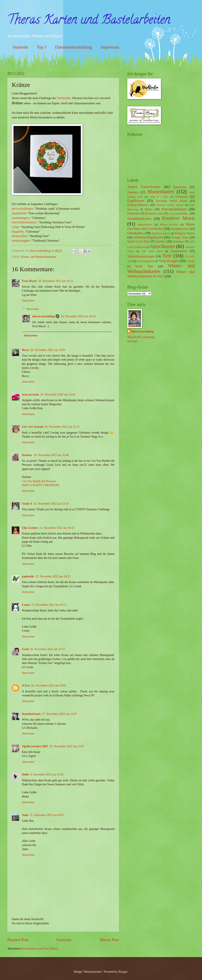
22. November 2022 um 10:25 (53, 576)
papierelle (28, 576)
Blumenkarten (161, 192)
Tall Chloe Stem (152, 251)
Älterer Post (109, 940)
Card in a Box (159, 197)
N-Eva (26, 686)
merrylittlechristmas (24, 222)
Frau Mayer (29, 281)
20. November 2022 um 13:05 (48, 350)
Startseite (20, 47)
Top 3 (41, 47)
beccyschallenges (22, 209)
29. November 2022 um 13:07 (67, 746)
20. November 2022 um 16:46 (51, 455)
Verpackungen (169, 261)
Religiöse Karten (185, 233)
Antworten (28, 301)
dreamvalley (19, 236)
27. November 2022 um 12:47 (59, 714)
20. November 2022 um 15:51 (62, 427)
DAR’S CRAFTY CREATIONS (41, 485)
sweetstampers (21, 218)
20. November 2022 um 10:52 (56, 281)
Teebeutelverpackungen (141, 256)
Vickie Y (27, 504)
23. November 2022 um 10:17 (49, 605)
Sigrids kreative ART (35, 746)
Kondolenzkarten (139, 219)
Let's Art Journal (33, 427)
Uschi (25, 649)
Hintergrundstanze (174, 209)
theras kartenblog (43, 316)
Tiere (167, 256)
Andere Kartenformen (144, 187)
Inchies (172, 214)
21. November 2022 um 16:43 (57, 528)
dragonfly (18, 231)
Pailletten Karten (161, 233)
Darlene (27, 455)
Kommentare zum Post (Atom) (40, 949)
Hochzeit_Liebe (154, 214)
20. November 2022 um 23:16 (51, 504)
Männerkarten (145, 225)
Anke (25, 815)
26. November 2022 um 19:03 (49, 686)
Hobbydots (134, 214)
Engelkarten (136, 201)
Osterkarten (135, 233)
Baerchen (133, 192)
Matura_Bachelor (169, 225)
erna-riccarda (30, 395)
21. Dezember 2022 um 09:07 (47, 815)
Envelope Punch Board (171, 201)
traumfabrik (19, 213)
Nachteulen (64, 98)
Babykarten (180, 187)
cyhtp (15, 227)
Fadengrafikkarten (138, 205)
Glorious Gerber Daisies (170, 205)
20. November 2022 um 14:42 (58, 395)
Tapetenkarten (179, 251)
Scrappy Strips (180, 237)
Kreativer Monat (178, 218)
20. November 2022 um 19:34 (78, 316)
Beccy (25, 350)
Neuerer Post (18, 940)
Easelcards (181, 197)
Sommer (161, 241)
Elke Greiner (30, 528)
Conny (26, 605)
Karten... (184, 214)
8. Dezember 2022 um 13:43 (47, 774)
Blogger (123, 972)
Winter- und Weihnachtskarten (39, 257)
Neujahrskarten (180, 229)
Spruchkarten (163, 246)
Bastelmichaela (31, 714)
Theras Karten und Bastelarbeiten (89, 21)
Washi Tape (144, 266)
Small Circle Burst (139, 241)
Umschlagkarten (146, 261)
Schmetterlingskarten (148, 237)
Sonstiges (178, 241)
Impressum (110, 47)
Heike (26, 774)
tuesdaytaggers (21, 241)
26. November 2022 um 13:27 (48, 649)
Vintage (191, 261)
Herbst (149, 209)
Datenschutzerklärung (73, 47)
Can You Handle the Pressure (39, 481)
